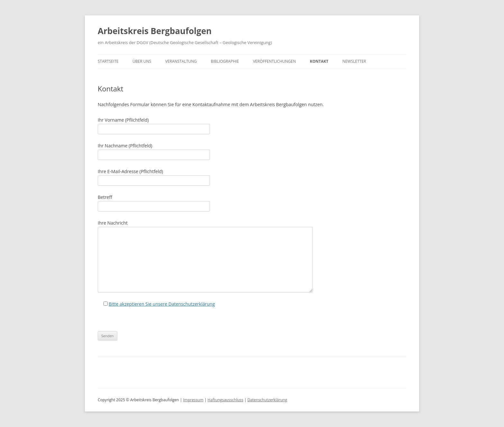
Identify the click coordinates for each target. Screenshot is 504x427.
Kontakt (319, 61)
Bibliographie (225, 61)
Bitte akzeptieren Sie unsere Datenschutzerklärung (162, 304)
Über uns (142, 61)
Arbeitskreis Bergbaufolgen (155, 31)
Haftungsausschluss (225, 400)
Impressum (193, 400)
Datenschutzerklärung (267, 400)
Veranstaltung (181, 61)
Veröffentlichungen (274, 61)
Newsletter (354, 61)
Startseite (108, 61)
